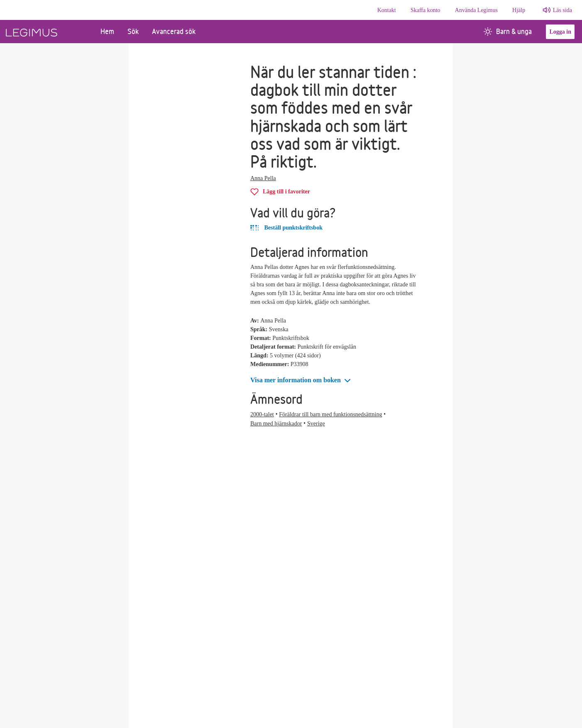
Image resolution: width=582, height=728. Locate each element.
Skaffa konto (425, 10)
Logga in (560, 32)
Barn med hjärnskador (276, 424)
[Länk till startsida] (47, 32)
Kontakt (387, 10)
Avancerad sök (174, 31)
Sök (133, 31)
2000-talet (262, 414)
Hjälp (519, 10)
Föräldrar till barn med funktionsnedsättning (330, 414)
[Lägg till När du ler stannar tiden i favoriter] (280, 192)
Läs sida (562, 10)
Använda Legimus (476, 10)
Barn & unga (508, 31)
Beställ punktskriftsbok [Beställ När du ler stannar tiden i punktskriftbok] (286, 228)
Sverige (316, 424)
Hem (107, 31)
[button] (301, 380)
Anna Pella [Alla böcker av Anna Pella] (263, 178)
